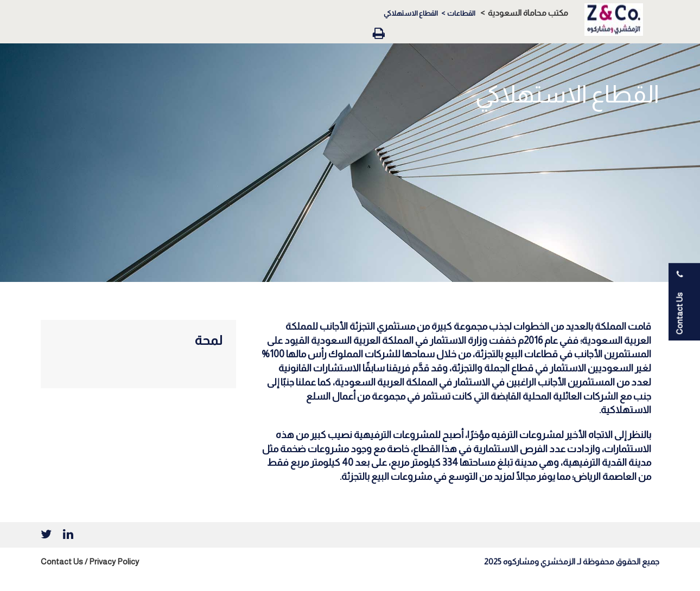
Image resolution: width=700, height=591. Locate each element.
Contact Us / (64, 561)
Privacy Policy (114, 561)
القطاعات (461, 13)
